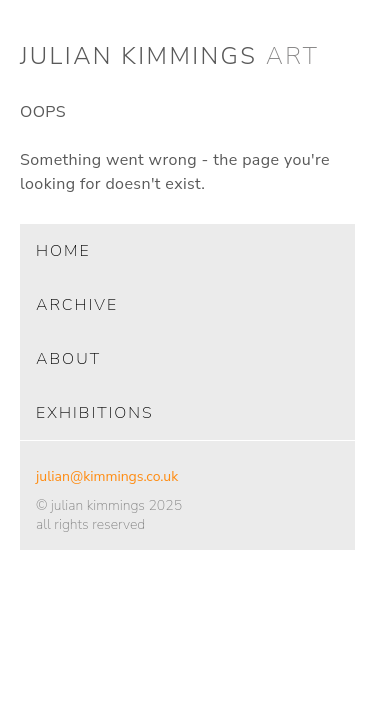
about (68, 359)
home (63, 251)
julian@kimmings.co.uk (107, 476)
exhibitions (95, 413)
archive (77, 305)
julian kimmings (169, 56)
